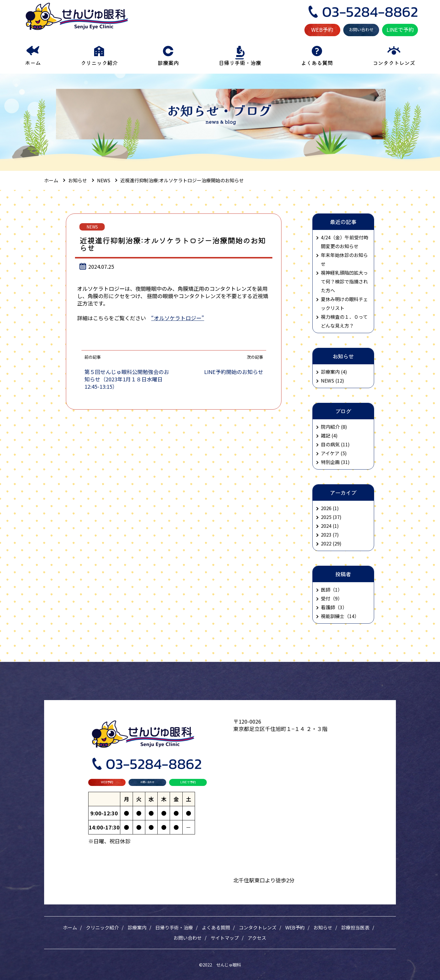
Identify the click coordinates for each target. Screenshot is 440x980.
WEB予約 (322, 29)
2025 (326, 517)
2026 (326, 508)
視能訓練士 (333, 616)
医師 (326, 590)
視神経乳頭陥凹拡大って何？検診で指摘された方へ (344, 281)
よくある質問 (216, 927)
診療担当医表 (355, 927)
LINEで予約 (400, 29)
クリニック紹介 (102, 927)
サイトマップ (225, 938)
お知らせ (323, 927)
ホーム (70, 927)
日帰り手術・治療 (174, 927)
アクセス (257, 938)
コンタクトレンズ (258, 927)
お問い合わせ (361, 29)
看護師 (328, 607)
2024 (326, 526)
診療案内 (137, 927)
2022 (326, 543)
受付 (326, 598)
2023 (326, 535)
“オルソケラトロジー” (178, 318)
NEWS (92, 227)
